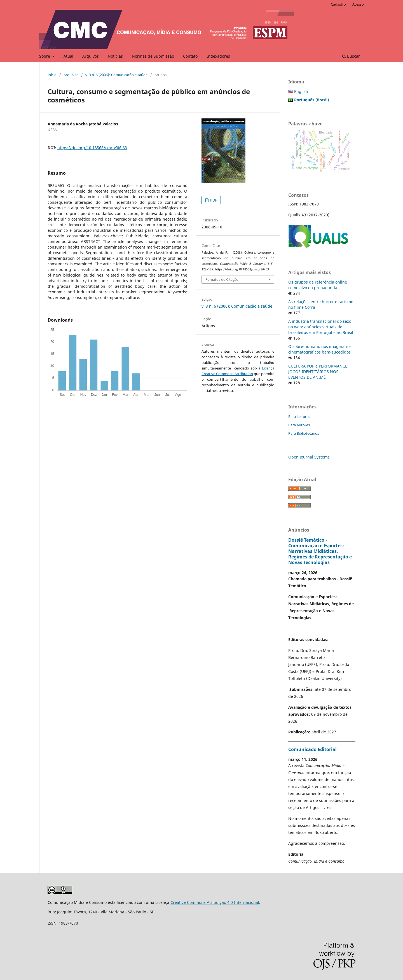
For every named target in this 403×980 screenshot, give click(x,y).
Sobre (45, 56)
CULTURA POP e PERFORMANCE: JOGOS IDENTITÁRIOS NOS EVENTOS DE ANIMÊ (318, 372)
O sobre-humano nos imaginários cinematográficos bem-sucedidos (320, 349)
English (301, 91)
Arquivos (91, 56)
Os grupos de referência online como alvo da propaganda (318, 285)
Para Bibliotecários (304, 433)
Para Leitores (299, 417)
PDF (213, 200)
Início (52, 75)
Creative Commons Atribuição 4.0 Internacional (215, 902)
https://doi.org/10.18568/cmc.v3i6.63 (92, 148)
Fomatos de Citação (222, 279)
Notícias (115, 56)
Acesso (358, 4)
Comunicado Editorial (312, 749)
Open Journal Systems (309, 457)
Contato (190, 56)
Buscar (351, 56)
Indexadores (218, 56)
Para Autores (299, 425)
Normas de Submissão (153, 56)
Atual (68, 56)
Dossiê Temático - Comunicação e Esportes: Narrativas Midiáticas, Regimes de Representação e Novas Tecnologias (320, 551)
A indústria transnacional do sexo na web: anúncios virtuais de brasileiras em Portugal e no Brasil (321, 327)
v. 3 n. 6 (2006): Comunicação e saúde (116, 75)
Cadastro (338, 4)
